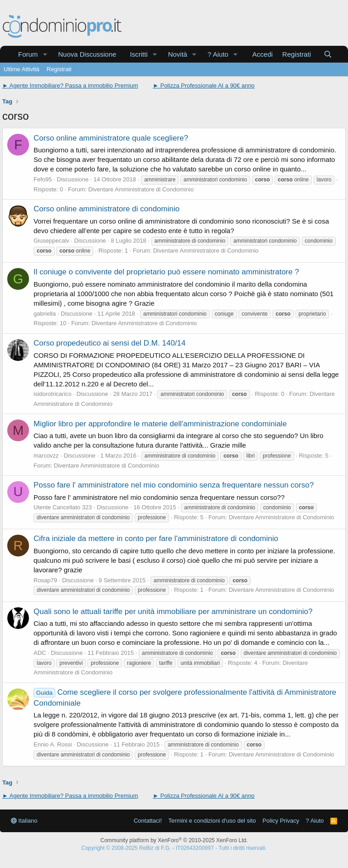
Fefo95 (43, 179)
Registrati (59, 69)
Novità (178, 54)
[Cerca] (328, 54)
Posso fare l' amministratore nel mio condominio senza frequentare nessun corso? (174, 485)
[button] (45, 54)
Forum (28, 54)
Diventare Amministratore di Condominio (141, 189)
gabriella (45, 314)
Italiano (24, 821)
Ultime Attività (22, 69)
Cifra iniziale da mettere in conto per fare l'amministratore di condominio (156, 539)
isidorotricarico (53, 394)
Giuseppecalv (51, 241)
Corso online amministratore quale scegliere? (111, 138)
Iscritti (139, 54)
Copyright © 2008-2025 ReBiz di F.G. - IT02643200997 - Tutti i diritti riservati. (174, 848)
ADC (40, 653)
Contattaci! (148, 821)
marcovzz (46, 456)
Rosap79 (45, 580)
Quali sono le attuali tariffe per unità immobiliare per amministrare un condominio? (173, 612)
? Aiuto (218, 54)
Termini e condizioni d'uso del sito (212, 821)
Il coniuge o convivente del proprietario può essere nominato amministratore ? (166, 272)
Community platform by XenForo (174, 840)
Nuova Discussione (87, 54)
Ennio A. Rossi (53, 744)
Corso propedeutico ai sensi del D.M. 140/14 (109, 343)
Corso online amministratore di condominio (106, 209)
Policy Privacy (281, 821)
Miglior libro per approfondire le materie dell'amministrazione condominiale (160, 424)
